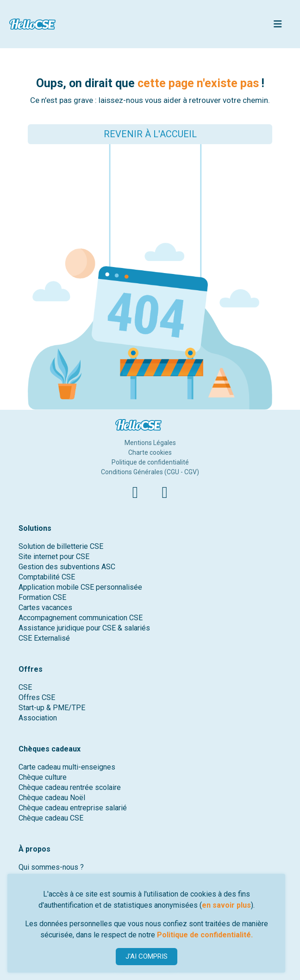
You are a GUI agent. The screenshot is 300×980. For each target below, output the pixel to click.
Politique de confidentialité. (205, 935)
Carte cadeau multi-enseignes (67, 767)
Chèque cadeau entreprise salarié (73, 808)
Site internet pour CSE (54, 557)
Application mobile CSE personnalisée (80, 587)
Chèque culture (43, 777)
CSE (25, 687)
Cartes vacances (45, 608)
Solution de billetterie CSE (61, 546)
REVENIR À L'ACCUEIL (150, 134)
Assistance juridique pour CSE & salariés (84, 628)
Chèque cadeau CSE (51, 818)
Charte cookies (150, 452)
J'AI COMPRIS (147, 956)
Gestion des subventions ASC (67, 567)
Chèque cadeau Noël (52, 798)
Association (38, 718)
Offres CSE (37, 697)
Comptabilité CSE (47, 577)
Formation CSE (42, 597)
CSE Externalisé (44, 638)
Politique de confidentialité (150, 462)
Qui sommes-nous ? (51, 867)
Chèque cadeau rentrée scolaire (70, 787)
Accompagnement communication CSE (81, 618)
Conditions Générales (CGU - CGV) (150, 472)
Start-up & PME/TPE (52, 708)
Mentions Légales (150, 443)
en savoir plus (226, 905)
